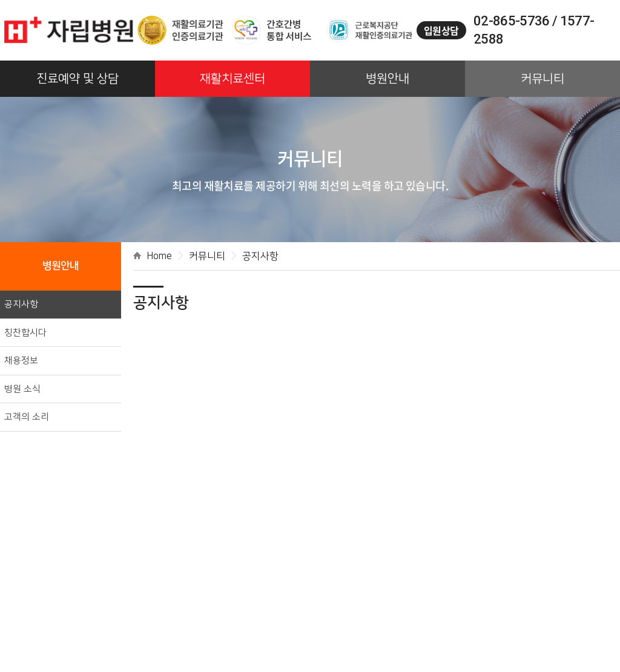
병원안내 (387, 79)
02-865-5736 (512, 21)
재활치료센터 (232, 79)
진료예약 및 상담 (77, 79)
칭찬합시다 (25, 333)
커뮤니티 (542, 79)
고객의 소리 (27, 417)
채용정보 (21, 361)
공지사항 (21, 304)
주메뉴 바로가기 (0, 0)
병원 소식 (22, 389)
